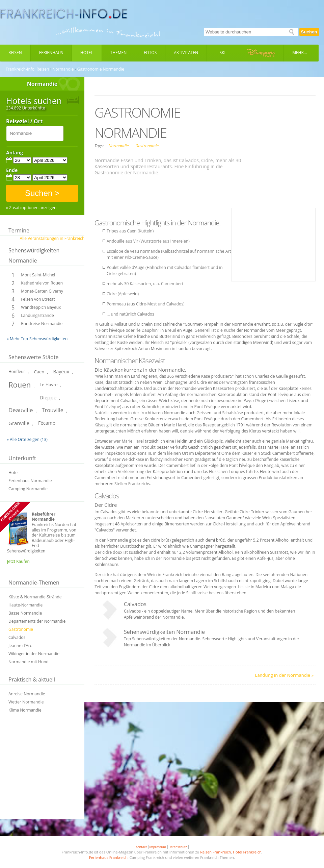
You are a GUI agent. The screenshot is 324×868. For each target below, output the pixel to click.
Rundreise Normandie (42, 324)
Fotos (150, 53)
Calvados (17, 637)
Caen (39, 372)
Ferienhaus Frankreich (108, 857)
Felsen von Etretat (38, 299)
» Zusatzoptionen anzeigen (31, 208)
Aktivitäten (186, 53)
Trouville (53, 410)
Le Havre (48, 385)
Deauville (21, 410)
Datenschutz (178, 847)
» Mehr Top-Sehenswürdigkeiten (37, 339)
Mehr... (300, 53)
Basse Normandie (25, 613)
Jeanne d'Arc (20, 646)
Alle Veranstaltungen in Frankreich (52, 238)
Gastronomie (21, 629)
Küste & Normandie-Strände (35, 597)
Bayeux (61, 371)
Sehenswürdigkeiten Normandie (34, 255)
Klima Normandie (25, 710)
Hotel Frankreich (247, 852)
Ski (223, 53)
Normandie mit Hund (29, 662)
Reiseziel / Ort (24, 122)
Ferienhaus (51, 53)
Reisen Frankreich (215, 852)
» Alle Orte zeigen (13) (27, 439)
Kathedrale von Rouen (42, 283)
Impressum (158, 847)
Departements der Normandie (37, 621)
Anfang (15, 153)
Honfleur (17, 371)
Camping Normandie (28, 489)
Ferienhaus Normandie (30, 481)
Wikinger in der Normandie (34, 654)
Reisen (15, 53)
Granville (19, 423)
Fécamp (47, 423)
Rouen (20, 385)
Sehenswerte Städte (34, 357)
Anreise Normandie (27, 694)
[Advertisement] (42, 770)
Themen (119, 53)
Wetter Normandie (26, 702)
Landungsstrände (37, 315)
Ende (12, 170)
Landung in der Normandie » (284, 675)
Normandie (63, 69)
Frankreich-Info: (21, 69)
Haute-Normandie (25, 605)
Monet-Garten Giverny (42, 291)
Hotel (87, 53)
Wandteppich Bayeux (41, 307)
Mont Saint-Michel (38, 275)
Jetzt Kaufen (18, 561)
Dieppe (48, 397)
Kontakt (141, 847)
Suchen (309, 32)
